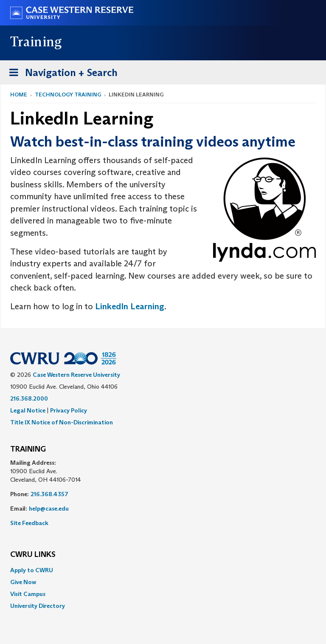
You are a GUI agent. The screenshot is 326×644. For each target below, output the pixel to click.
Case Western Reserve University (76, 375)
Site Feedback (29, 523)
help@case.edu (49, 508)
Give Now (23, 582)
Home (19, 95)
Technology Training (68, 95)
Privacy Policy (69, 410)
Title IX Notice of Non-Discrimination (62, 422)
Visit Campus (28, 594)
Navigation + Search (61, 74)
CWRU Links (33, 555)
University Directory (38, 606)
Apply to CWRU (32, 570)
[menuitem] (163, 570)
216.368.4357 (49, 494)
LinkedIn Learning (130, 306)
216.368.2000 (29, 398)
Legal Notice (28, 410)
